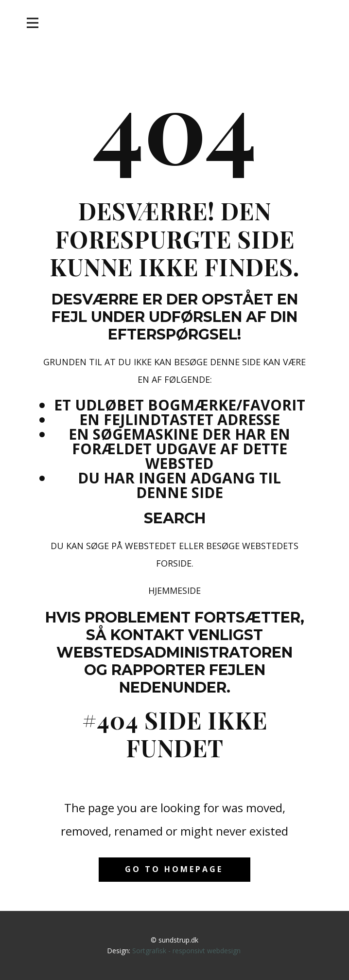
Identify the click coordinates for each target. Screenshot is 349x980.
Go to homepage (174, 869)
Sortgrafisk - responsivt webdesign (186, 951)
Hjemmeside (174, 590)
